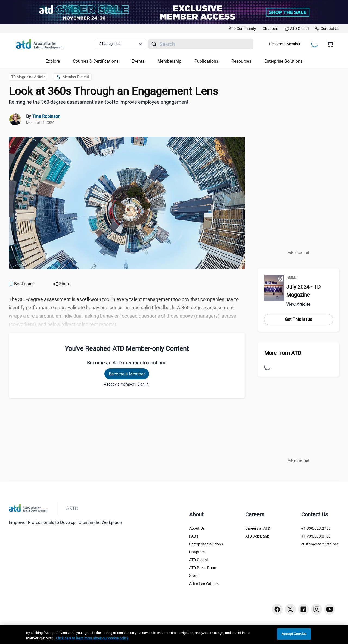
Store (194, 576)
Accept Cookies (294, 634)
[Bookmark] (21, 284)
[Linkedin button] (303, 609)
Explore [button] (53, 61)
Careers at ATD (258, 528)
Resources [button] (241, 61)
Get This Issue (299, 319)
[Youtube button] (330, 609)
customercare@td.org (320, 544)
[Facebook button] (277, 609)
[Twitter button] (290, 609)
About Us (197, 528)
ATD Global (198, 560)
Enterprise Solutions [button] (283, 61)
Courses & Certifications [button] (96, 61)
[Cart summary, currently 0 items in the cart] (332, 44)
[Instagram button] (316, 609)
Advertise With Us (204, 583)
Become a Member (285, 44)
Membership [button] (169, 61)
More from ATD (283, 353)
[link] (243, 29)
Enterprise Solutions (206, 544)
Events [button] (138, 61)
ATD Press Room (203, 568)
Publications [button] (206, 61)
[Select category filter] (120, 44)
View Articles (299, 304)
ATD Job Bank (257, 536)
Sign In (143, 384)
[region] (174, 634)
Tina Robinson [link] (46, 116)
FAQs (194, 536)
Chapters (197, 552)
